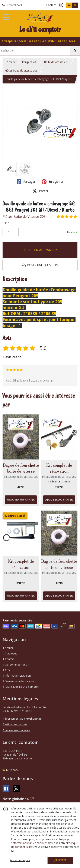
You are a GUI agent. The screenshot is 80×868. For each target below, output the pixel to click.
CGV (6, 670)
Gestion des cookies (15, 724)
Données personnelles (16, 730)
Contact (51, 5)
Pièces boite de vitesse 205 (21, 71)
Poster (40, 191)
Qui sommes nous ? (16, 665)
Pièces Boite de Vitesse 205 (24, 217)
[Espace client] (61, 5)
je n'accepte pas (20, 860)
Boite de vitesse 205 (56, 62)
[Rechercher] (75, 51)
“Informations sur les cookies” (29, 843)
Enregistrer (52, 182)
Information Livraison (17, 676)
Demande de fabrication (19, 681)
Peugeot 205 (30, 62)
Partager (26, 182)
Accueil (11, 62)
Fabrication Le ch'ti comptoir (21, 687)
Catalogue (10, 654)
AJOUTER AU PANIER (40, 250)
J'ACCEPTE (60, 860)
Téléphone (11, 770)
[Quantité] (11, 232)
